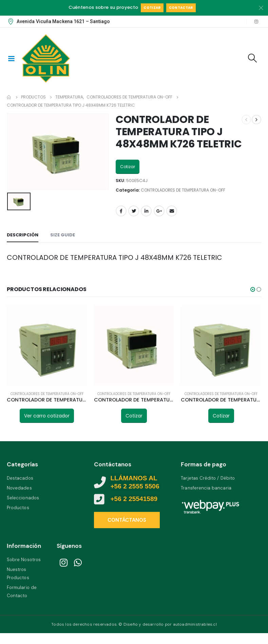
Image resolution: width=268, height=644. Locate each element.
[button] (253, 289)
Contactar (181, 8)
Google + (159, 211)
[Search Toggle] (253, 58)
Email (172, 211)
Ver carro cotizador (47, 416)
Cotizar (152, 8)
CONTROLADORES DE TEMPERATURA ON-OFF (183, 190)
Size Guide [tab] (63, 235)
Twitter (134, 211)
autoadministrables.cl (195, 623)
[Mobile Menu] (11, 58)
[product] (47, 345)
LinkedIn (146, 211)
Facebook (121, 211)
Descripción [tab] (23, 235)
